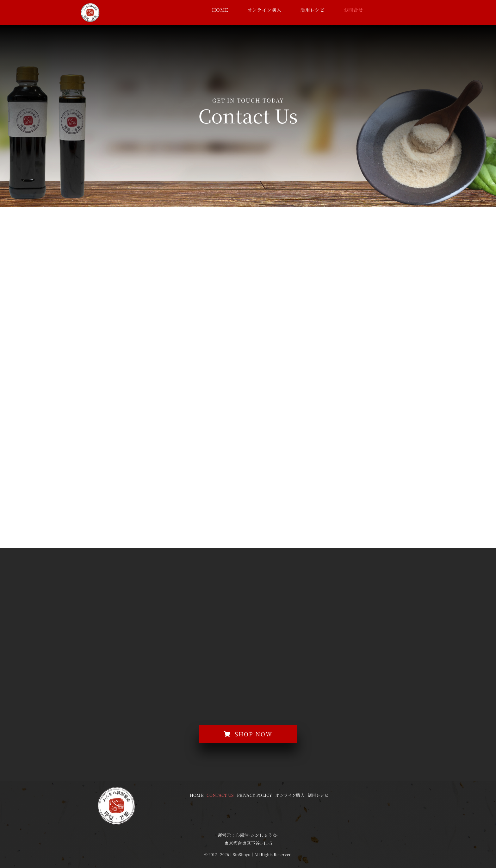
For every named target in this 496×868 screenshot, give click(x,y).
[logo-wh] (90, 5)
